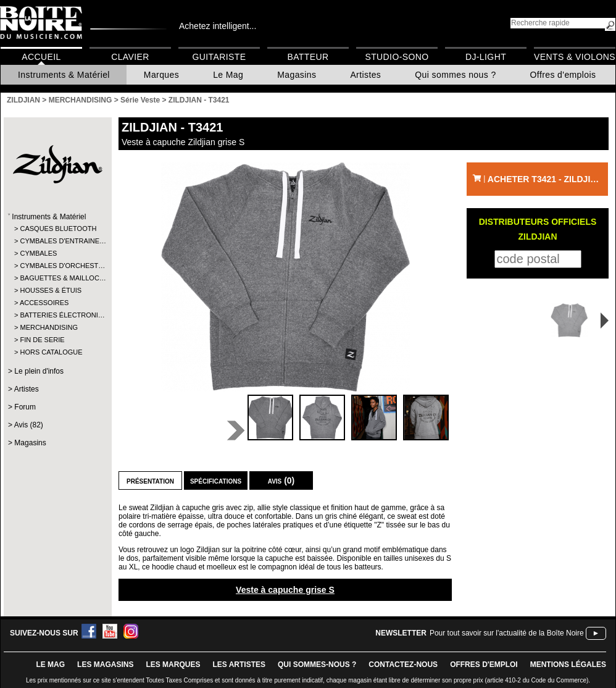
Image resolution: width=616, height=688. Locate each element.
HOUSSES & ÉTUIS (51, 290)
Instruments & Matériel (64, 75)
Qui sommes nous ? (455, 75)
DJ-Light (486, 57)
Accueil (41, 57)
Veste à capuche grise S (285, 590)
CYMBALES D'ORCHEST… (57, 266)
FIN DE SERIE (42, 340)
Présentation (150, 480)
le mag (50, 665)
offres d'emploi (484, 665)
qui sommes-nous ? (317, 665)
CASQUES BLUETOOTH (57, 229)
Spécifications (216, 480)
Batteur (308, 57)
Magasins (297, 75)
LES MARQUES (173, 665)
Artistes (365, 75)
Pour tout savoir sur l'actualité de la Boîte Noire (507, 633)
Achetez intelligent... (218, 26)
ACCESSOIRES (44, 303)
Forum (25, 407)
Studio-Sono (397, 57)
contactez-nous (403, 665)
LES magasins (105, 665)
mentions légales (568, 665)
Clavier (130, 57)
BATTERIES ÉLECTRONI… (57, 315)
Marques (161, 75)
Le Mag (228, 75)
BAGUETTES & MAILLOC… (57, 278)
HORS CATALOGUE (51, 352)
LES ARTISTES (239, 665)
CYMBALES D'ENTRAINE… (57, 241)
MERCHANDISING (49, 327)
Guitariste (219, 57)
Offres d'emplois (563, 75)
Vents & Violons (575, 57)
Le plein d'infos (39, 371)
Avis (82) (29, 425)
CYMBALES (38, 253)
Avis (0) (281, 480)
